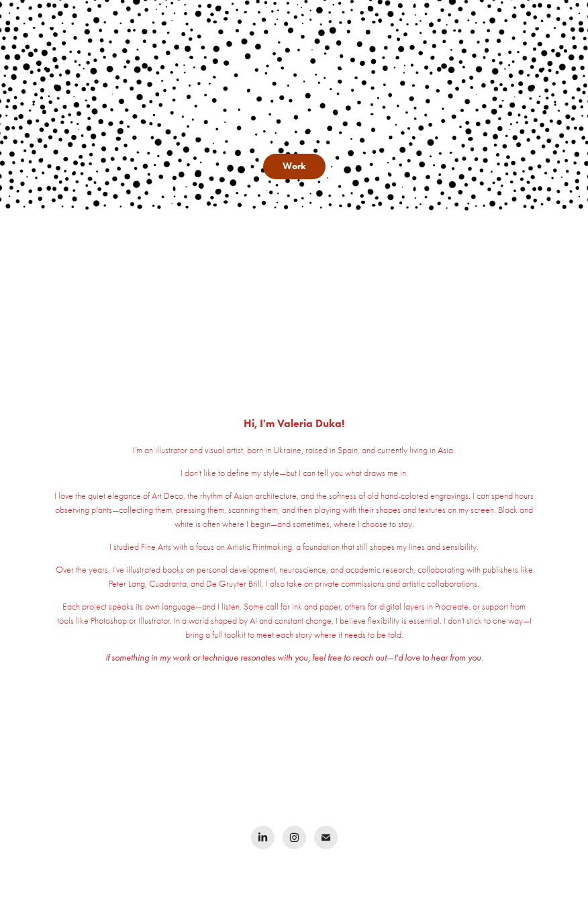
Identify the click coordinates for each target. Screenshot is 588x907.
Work (294, 166)
